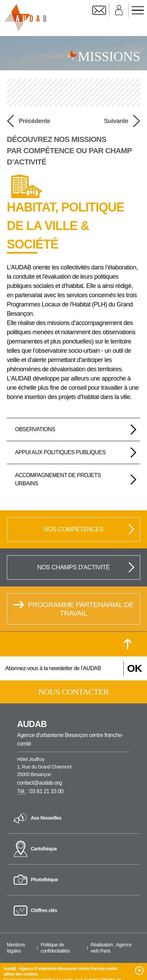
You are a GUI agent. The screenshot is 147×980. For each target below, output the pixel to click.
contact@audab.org (39, 783)
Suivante (122, 121)
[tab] (73, 429)
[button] (139, 971)
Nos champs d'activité (86, 567)
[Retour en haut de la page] (128, 644)
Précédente (29, 121)
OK (135, 668)
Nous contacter (73, 692)
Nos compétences (89, 529)
